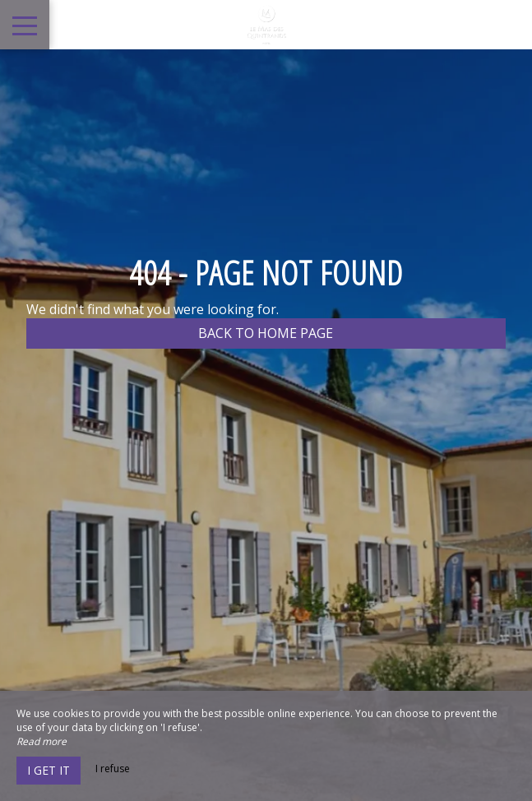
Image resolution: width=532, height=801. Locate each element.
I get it (49, 770)
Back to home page (266, 333)
